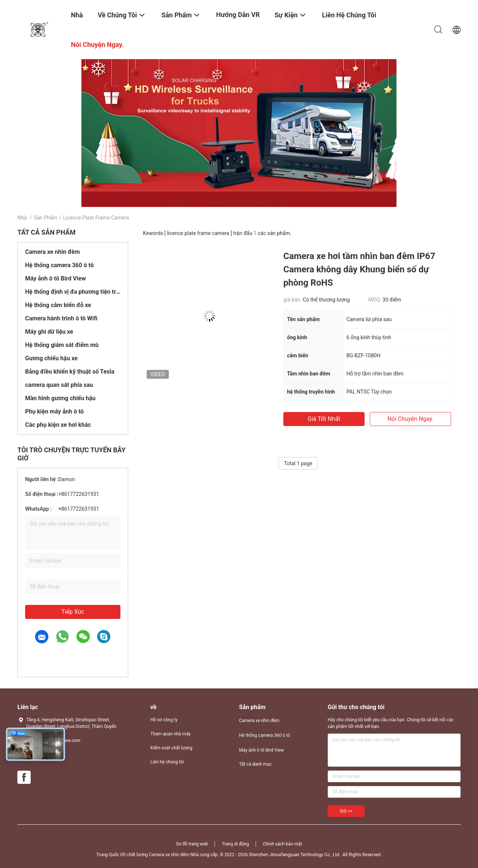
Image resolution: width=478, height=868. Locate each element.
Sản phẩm (46, 218)
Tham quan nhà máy (170, 734)
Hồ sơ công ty (164, 720)
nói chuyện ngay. (410, 419)
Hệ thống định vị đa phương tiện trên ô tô (73, 292)
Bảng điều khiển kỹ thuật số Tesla (70, 372)
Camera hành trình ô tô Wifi (61, 318)
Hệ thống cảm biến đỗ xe (58, 305)
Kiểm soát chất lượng (171, 748)
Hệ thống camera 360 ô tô (59, 265)
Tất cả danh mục (255, 764)
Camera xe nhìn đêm (52, 252)
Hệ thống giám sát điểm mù (62, 345)
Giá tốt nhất (324, 419)
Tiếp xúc (73, 612)
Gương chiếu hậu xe (51, 358)
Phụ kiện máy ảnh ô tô (54, 411)
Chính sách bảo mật (282, 844)
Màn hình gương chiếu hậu (60, 398)
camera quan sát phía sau (59, 385)
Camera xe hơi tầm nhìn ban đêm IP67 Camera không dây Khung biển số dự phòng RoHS (359, 269)
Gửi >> (346, 811)
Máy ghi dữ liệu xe (49, 332)
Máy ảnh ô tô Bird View (55, 278)
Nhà (22, 218)
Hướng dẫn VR (238, 15)
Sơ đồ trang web (192, 844)
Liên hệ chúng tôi (167, 762)
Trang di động (235, 844)
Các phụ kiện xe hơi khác (58, 425)
